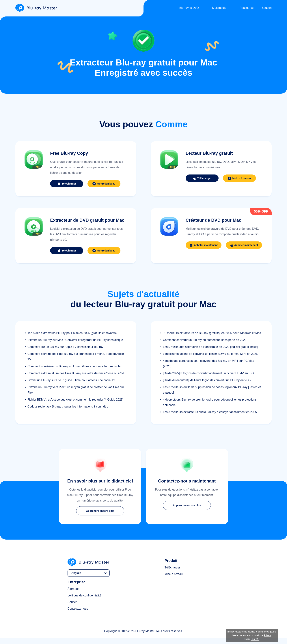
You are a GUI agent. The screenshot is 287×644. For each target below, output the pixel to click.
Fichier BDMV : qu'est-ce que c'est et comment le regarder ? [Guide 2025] (75, 406)
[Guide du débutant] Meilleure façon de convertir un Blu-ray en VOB (207, 386)
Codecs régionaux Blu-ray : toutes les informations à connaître (68, 413)
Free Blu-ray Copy (69, 153)
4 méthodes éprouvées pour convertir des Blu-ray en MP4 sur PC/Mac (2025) (208, 370)
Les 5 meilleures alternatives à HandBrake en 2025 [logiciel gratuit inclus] (210, 353)
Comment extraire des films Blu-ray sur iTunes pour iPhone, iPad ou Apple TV (76, 363)
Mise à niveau (174, 580)
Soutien (267, 8)
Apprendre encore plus (100, 517)
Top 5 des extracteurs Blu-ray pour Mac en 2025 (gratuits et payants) (72, 339)
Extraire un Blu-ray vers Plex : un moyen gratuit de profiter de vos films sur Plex (76, 396)
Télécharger (172, 574)
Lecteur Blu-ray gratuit (209, 153)
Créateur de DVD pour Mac (213, 220)
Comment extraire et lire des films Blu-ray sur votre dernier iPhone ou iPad (76, 379)
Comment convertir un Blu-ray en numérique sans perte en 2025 (205, 346)
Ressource (247, 8)
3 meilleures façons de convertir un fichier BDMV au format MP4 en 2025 (210, 360)
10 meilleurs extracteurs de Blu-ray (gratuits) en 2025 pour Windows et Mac (212, 339)
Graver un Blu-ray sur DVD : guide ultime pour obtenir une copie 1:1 (71, 386)
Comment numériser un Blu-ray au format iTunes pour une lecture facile (74, 372)
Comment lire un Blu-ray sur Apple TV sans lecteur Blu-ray (65, 353)
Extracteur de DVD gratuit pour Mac (87, 220)
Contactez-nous (78, 615)
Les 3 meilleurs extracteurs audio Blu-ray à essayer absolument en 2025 (210, 418)
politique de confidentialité (84, 602)
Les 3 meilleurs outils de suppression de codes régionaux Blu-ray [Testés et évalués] (212, 396)
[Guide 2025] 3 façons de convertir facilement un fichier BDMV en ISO (208, 379)
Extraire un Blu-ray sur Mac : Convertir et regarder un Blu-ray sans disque (75, 346)
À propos (73, 595)
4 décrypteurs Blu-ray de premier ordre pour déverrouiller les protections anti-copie (210, 409)
